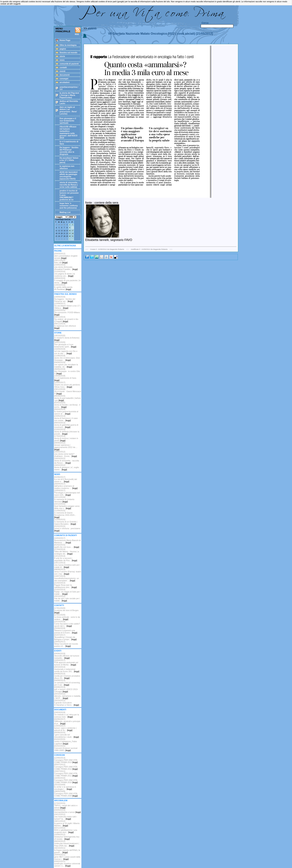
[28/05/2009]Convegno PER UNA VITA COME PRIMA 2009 (66, 794)
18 (56, 233)
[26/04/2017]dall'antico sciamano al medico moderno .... (66, 486)
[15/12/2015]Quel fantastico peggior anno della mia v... (67, 506)
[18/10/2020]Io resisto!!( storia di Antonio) (67, 338)
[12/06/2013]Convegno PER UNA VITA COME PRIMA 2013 (66, 760)
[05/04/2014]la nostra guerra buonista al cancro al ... (66, 411)
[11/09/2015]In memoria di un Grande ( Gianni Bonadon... (66, 522)
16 (70, 231)
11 (56, 231)
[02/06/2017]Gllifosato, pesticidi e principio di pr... (67, 721)
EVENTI (58, 651)
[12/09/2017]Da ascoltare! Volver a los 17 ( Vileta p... (67, 306)
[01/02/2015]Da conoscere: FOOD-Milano (67, 312)
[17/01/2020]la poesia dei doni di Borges (66, 610)
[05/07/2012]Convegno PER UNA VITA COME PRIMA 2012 (66, 767)
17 (73, 231)
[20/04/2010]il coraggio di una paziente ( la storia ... (67, 280)
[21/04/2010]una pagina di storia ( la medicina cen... (65, 274)
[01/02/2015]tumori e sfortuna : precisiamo (67, 528)
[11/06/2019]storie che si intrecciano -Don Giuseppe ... (67, 358)
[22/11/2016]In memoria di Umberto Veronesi (64, 499)
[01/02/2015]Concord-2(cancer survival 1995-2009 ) (66, 748)
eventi (92, 28)
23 (70, 233)
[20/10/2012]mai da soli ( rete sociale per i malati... (67, 598)
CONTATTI (59, 605)
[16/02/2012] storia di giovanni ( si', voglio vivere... (67, 467)
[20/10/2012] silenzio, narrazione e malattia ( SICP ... (67, 696)
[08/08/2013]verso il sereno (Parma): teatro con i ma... (68, 572)
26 (59, 236)
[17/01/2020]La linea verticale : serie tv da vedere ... (67, 617)
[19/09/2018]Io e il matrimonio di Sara (65, 378)
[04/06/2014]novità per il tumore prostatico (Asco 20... (67, 676)
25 (56, 236)
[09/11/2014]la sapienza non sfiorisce (65, 326)
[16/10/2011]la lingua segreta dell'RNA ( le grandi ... (67, 850)
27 (56, 225)
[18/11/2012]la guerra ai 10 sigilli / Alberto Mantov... (67, 823)
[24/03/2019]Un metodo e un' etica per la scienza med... (67, 715)
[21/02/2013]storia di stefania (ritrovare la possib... (67, 432)
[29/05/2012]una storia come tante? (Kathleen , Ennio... (66, 454)
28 (59, 225)
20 (62, 233)
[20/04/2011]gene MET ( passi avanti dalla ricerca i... (67, 857)
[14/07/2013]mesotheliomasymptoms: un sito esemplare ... (67, 578)
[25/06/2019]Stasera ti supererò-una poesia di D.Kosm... (66, 630)
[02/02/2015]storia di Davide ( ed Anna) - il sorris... (67, 405)
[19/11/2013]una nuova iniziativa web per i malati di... (67, 565)
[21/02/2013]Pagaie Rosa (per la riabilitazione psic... (65, 585)
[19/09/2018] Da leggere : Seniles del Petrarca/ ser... (65, 299)
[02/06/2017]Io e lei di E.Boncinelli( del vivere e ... (66, 479)
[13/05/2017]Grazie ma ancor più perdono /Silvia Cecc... (67, 385)
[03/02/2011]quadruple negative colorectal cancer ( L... (67, 864)
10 (73, 228)
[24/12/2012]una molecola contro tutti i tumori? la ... (65, 817)
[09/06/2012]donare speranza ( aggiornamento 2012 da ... (66, 446)
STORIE (58, 333)
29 (62, 225)
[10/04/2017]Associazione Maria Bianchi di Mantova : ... (67, 540)
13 (62, 231)
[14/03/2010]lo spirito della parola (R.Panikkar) (63, 287)
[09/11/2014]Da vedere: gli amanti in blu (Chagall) (66, 319)
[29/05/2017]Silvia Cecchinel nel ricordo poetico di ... (66, 644)
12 (59, 231)
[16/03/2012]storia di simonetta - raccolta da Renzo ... (67, 461)
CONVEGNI (59, 755)
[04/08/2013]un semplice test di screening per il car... (67, 683)
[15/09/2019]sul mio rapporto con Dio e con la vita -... (66, 351)
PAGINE (58, 251)
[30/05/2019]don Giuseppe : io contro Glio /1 (67, 371)
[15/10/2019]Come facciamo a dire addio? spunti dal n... (67, 624)
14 (64, 231)
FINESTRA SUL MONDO (65, 294)
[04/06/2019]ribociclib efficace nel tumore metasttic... (67, 656)
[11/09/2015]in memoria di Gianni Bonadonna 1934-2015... (65, 514)
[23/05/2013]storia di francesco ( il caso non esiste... (66, 418)
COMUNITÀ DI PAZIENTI (66, 535)
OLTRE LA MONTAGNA (65, 246)
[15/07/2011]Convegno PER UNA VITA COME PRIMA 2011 (66, 773)
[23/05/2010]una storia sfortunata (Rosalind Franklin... (66, 267)
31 (73, 236)
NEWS (57, 474)
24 (73, 233)
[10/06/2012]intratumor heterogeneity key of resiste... (67, 837)
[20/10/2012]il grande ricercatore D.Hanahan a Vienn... (67, 703)
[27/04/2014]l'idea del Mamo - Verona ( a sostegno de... (67, 551)
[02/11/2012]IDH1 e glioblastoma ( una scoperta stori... (66, 830)
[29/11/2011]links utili (61, 261)
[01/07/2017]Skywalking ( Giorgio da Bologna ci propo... (65, 637)
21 (64, 233)
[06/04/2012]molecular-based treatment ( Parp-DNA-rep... (67, 843)
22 (67, 233)
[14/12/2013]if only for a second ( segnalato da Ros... (66, 558)
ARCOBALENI (61, 800)
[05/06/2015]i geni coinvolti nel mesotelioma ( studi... (67, 735)
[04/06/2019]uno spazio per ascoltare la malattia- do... (66, 365)
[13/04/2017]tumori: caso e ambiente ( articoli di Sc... (65, 728)
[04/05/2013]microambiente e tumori (68, 811)
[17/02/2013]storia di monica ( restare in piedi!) (66, 438)
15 (67, 231)
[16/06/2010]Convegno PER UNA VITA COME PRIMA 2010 (66, 780)
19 (59, 233)
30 (64, 225)
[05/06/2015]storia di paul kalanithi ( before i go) (67, 398)
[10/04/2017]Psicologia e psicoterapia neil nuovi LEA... (67, 493)
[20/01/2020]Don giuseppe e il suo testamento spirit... (65, 344)
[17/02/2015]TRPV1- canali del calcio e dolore (66, 805)
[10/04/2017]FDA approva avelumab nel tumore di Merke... (66, 662)
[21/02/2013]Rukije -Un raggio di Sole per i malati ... (67, 592)
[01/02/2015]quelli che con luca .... (67, 546)
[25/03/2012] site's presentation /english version (66, 256)
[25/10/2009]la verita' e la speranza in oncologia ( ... (65, 787)
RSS (78, 31)
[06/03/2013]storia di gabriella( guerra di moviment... (66, 425)
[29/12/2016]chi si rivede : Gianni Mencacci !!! (68, 391)
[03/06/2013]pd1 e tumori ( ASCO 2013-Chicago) (66, 689)
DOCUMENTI (60, 710)
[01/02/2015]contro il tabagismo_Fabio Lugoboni (66, 741)
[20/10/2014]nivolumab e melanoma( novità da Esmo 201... (67, 669)
